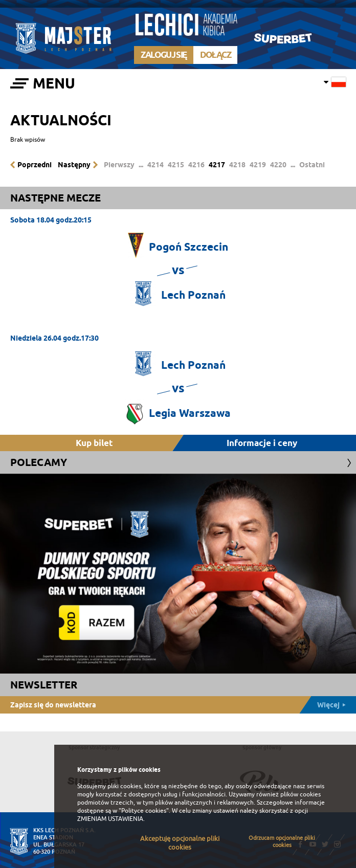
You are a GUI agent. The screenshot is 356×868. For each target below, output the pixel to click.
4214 (155, 165)
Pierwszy (119, 165)
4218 (237, 165)
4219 (258, 165)
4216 (196, 165)
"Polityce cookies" (144, 811)
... (141, 165)
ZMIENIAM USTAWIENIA (110, 819)
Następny (74, 165)
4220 (278, 165)
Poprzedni (35, 165)
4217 (217, 165)
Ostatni (312, 165)
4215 (176, 165)
